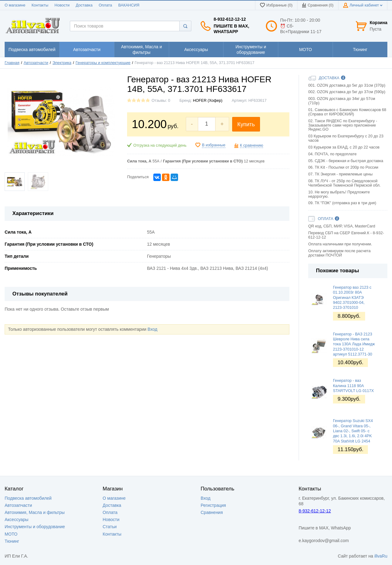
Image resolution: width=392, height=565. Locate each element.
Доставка (84, 5)
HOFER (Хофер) (208, 101)
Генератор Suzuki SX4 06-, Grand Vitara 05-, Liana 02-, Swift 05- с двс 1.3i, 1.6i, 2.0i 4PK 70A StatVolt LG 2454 (353, 431)
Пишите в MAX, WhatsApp (231, 29)
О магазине (15, 5)
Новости (62, 5)
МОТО (11, 534)
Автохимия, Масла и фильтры (35, 512)
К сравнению (251, 145)
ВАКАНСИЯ (129, 5)
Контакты (40, 5)
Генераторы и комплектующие (103, 63)
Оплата (105, 5)
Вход (152, 329)
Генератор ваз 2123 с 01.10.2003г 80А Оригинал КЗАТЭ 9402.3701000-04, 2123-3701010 (352, 298)
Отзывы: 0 (161, 101)
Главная (12, 63)
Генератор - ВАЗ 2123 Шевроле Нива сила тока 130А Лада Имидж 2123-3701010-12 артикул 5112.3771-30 (354, 344)
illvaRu (381, 556)
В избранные (214, 145)
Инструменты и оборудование (35, 527)
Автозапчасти (36, 63)
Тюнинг (12, 541)
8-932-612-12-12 (230, 19)
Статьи (110, 527)
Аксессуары (17, 520)
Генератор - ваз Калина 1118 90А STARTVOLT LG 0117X (353, 386)
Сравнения (212, 512)
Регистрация (213, 505)
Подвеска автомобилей (28, 498)
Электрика (62, 63)
